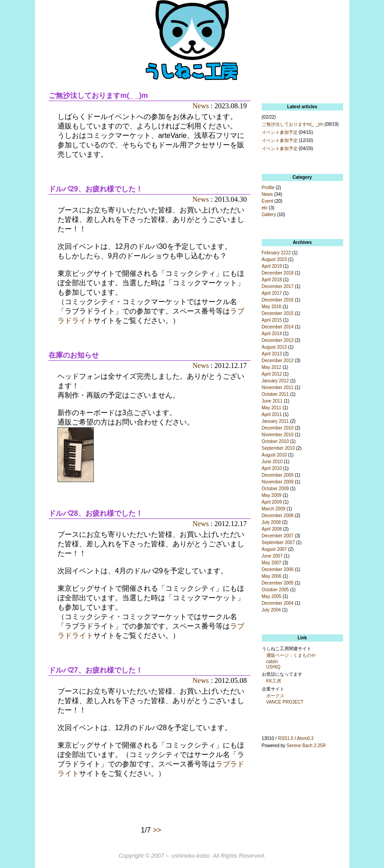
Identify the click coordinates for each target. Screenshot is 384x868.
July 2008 (271, 522)
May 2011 (272, 408)
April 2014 (272, 334)
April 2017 (272, 293)
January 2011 (276, 421)
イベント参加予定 (280, 132)
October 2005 (276, 590)
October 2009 (276, 489)
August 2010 (274, 455)
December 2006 (278, 569)
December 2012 (278, 361)
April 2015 (272, 320)
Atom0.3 (305, 738)
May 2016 (272, 307)
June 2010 (272, 462)
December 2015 (278, 313)
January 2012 (276, 381)
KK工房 (274, 681)
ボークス (275, 696)
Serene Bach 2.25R (306, 746)
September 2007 (278, 542)
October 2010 (276, 441)
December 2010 (278, 428)
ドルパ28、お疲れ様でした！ (96, 513)
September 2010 (278, 448)
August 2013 (274, 347)
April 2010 (272, 468)
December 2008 (278, 516)
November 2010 (278, 435)
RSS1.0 (286, 738)
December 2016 (278, 300)
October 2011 (276, 394)
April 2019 (272, 266)
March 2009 (274, 509)
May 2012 (272, 367)
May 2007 (272, 563)
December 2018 (278, 273)
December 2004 (278, 603)
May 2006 (272, 576)
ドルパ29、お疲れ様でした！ (96, 189)
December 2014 (278, 327)
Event (268, 201)
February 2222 (276, 253)
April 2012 (272, 374)
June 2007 (272, 556)
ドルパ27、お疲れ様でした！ (96, 670)
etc (265, 208)
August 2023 (274, 259)
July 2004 (271, 610)
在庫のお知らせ (74, 355)
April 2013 (272, 354)
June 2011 (272, 401)
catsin (272, 662)
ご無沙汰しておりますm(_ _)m (98, 95)
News (201, 106)
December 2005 (278, 583)
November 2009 (278, 482)
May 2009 (272, 495)
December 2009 (278, 475)
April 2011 (272, 414)
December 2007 (278, 536)
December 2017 (278, 286)
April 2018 (272, 280)
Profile (268, 188)
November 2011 (278, 387)
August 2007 (274, 549)
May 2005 (272, 596)
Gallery (269, 215)
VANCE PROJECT (285, 702)
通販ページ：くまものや (291, 655)
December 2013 (278, 340)
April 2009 (272, 502)
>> (157, 830)
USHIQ (274, 667)
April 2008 (272, 529)
